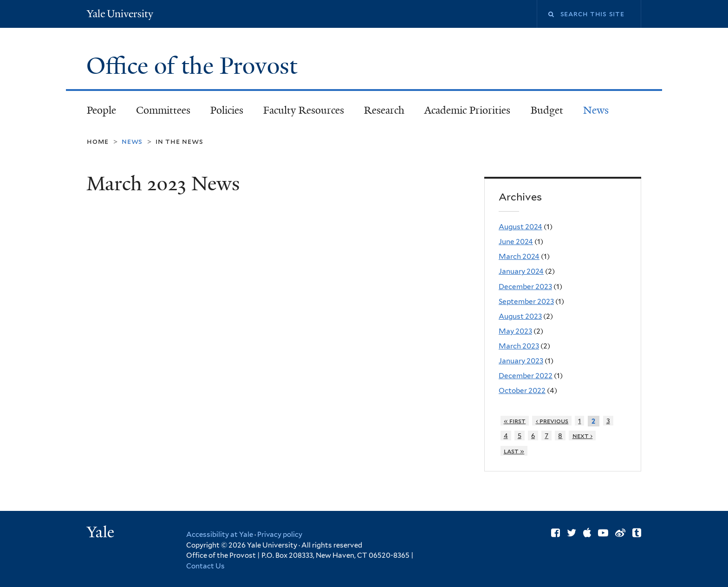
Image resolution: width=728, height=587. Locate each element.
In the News (179, 141)
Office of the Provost (195, 66)
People (101, 110)
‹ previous (552, 421)
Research (384, 110)
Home (98, 141)
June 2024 (516, 242)
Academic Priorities (467, 110)
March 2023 (519, 346)
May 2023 (515, 331)
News (596, 110)
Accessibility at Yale (220, 535)
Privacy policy (280, 535)
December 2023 (525, 287)
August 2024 (520, 227)
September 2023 (526, 301)
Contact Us (205, 566)
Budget (547, 110)
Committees (163, 110)
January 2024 (521, 271)
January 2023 (521, 361)
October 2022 (522, 390)
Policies (227, 110)
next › (583, 435)
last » (514, 451)
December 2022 (526, 376)
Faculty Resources (304, 110)
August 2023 (520, 316)
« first (515, 421)
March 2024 (519, 256)
